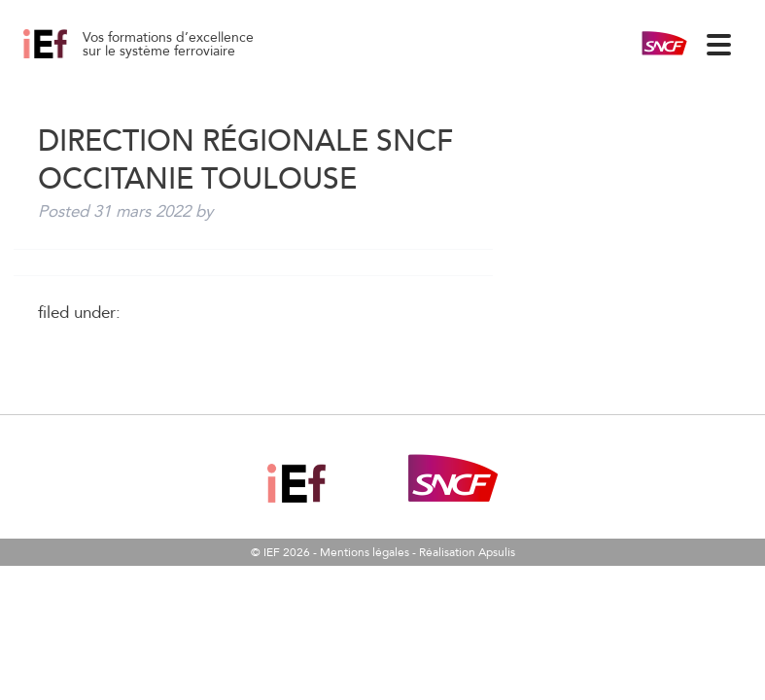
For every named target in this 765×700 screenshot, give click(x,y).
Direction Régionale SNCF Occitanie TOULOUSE (67, 58)
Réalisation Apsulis (467, 552)
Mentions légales (365, 552)
